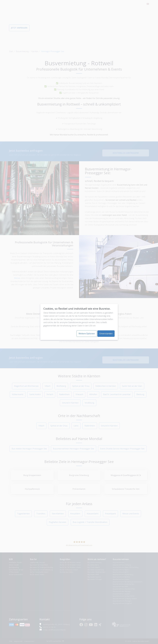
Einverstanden (106, 334)
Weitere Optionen (87, 334)
